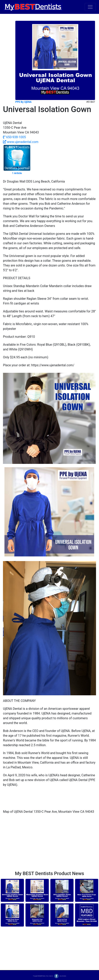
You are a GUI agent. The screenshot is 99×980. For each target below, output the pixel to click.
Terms (47, 976)
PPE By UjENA (23, 102)
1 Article (17, 173)
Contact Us (51, 976)
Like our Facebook (60, 976)
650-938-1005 (14, 137)
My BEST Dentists (42, 976)
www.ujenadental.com (21, 142)
